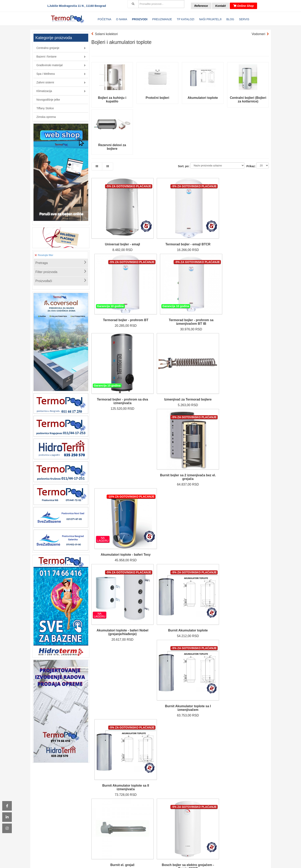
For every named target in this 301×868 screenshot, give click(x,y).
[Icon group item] (139, 855)
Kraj (160, 503)
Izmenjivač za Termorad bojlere (157, 291)
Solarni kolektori (106, 34)
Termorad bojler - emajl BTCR (157, 227)
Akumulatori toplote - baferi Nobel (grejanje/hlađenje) (112, 357)
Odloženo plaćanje (170, 813)
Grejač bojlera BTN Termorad (157, 483)
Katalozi (170, 799)
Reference (201, 6)
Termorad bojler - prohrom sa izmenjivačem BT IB (248, 229)
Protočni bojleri (157, 98)
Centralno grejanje (131, 799)
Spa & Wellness (131, 813)
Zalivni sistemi (131, 818)
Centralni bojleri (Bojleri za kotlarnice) (248, 100)
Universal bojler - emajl (112, 225)
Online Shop (243, 6)
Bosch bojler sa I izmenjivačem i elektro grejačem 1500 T (203, 421)
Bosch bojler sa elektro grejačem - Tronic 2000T (157, 419)
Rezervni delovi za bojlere (112, 147)
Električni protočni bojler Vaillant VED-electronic (248, 421)
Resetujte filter (44, 255)
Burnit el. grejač (112, 417)
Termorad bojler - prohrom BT (203, 227)
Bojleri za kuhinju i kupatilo (112, 100)
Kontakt (221, 6)
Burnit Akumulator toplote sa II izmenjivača (248, 355)
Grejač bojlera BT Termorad (112, 483)
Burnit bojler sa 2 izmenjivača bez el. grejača (203, 293)
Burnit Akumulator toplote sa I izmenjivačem (203, 357)
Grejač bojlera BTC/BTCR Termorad (203, 483)
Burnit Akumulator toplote (157, 355)
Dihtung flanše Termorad (248, 483)
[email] (222, 820)
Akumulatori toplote (203, 98)
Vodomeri (258, 34)
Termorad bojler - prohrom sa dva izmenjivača (112, 293)
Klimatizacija (131, 823)
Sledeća (148, 503)
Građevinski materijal (131, 809)
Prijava (252, 820)
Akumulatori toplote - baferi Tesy (248, 291)
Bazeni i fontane (131, 804)
